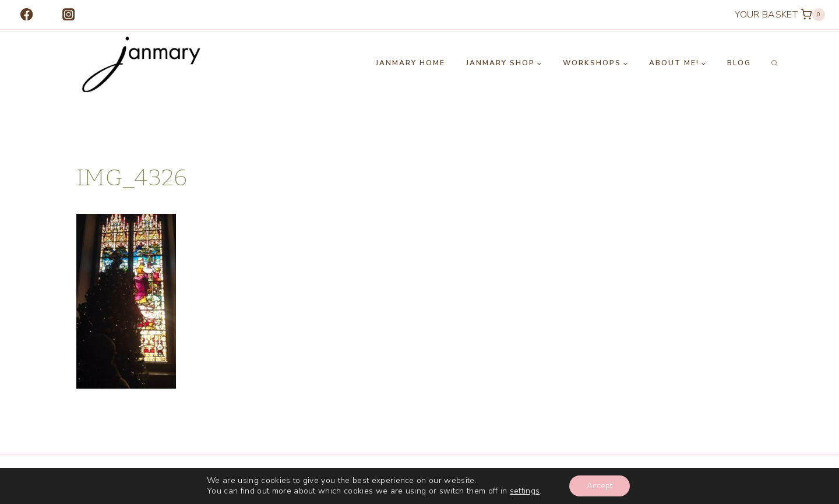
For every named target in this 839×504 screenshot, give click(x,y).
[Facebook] (27, 15)
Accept (600, 486)
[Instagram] (68, 15)
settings (525, 491)
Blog (739, 63)
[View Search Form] (774, 64)
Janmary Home (410, 63)
